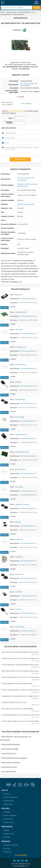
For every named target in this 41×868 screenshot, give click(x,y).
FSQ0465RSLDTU (21, 435)
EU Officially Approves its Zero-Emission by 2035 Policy (21, 715)
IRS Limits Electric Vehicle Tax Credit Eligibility (17, 709)
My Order (6, 848)
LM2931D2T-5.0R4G (22, 504)
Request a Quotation (10, 845)
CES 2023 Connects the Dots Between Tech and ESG (20, 652)
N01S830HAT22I (20, 365)
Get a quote (26, 104)
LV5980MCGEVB (21, 312)
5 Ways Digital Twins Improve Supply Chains (17, 684)
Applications (7, 804)
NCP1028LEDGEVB (22, 452)
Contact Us (7, 852)
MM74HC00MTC (20, 469)
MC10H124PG (20, 627)
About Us (6, 794)
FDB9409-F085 (20, 400)
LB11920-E (19, 295)
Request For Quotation (16, 111)
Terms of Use (7, 819)
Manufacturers (11, 12)
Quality (5, 830)
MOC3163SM (19, 417)
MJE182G (18, 382)
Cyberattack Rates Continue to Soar (14, 702)
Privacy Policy (8, 822)
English (36, 3)
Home (2, 12)
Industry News (8, 834)
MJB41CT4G (19, 574)
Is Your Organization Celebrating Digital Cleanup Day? (20, 665)
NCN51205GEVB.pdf (27, 204)
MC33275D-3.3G (21, 347)
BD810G (18, 522)
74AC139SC (19, 487)
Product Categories (10, 797)
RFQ (6, 308)
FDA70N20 (19, 592)
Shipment (6, 812)
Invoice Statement (9, 815)
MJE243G (18, 609)
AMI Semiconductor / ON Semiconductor (29, 85)
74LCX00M (19, 330)
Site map (6, 837)
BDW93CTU (19, 539)
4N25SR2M (19, 557)
